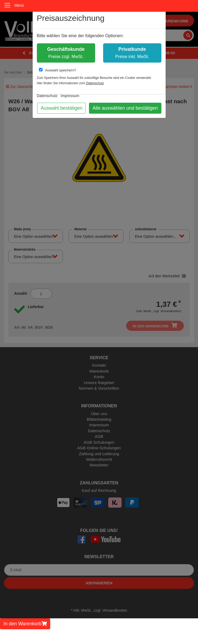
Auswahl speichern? (58, 70)
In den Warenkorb (25, 624)
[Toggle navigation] (7, 5)
